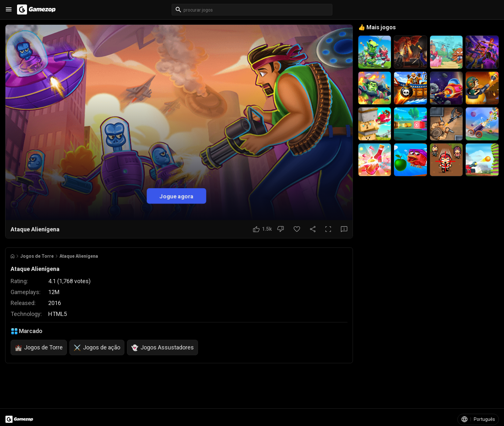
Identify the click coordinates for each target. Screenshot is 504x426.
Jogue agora (176, 196)
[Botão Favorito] (297, 229)
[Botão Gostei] (262, 229)
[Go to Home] (13, 256)
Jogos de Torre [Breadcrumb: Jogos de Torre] (37, 256)
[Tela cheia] (328, 229)
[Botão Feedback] (344, 229)
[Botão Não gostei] (280, 229)
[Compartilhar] (313, 229)
